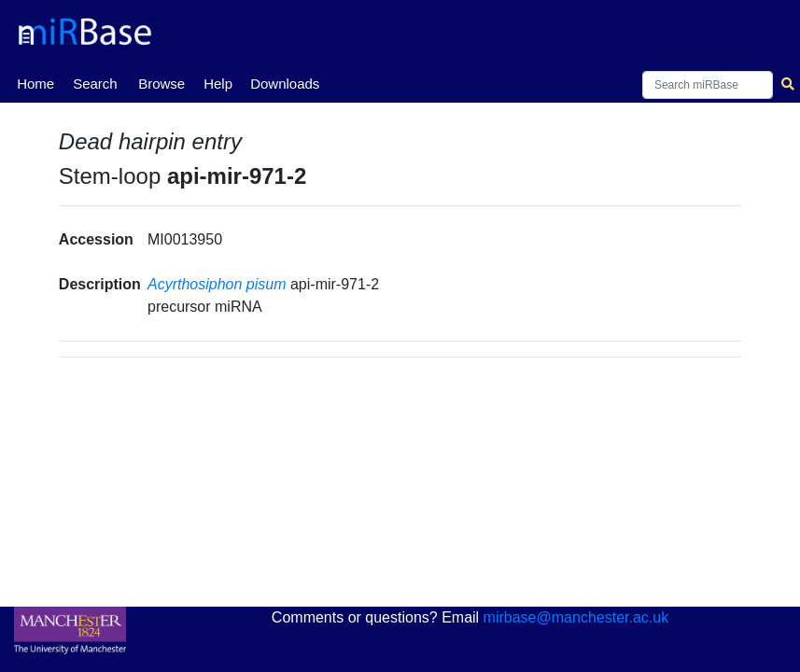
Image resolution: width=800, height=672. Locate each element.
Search (95, 84)
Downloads (285, 84)
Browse (161, 84)
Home (35, 82)
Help (218, 84)
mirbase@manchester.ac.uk (576, 617)
